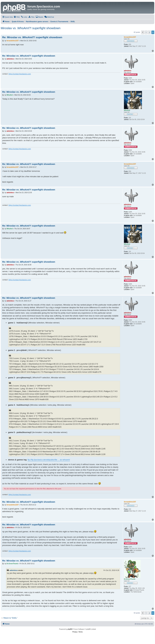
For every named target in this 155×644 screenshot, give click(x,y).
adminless (14, 570)
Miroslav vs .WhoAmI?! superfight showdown (31, 28)
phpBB (70, 629)
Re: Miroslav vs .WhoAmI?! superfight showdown (32, 37)
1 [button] (146, 32)
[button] (143, 32)
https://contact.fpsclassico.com (20, 74)
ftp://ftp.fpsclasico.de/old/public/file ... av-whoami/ (49, 460)
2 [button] (149, 32)
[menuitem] (17, 17)
